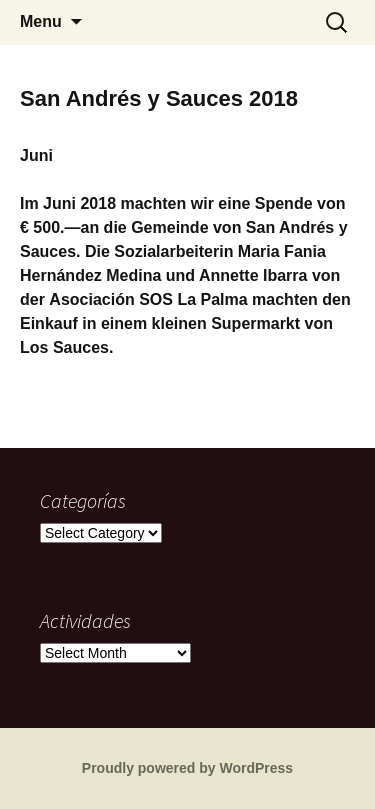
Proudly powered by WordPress (187, 768)
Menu (41, 21)
